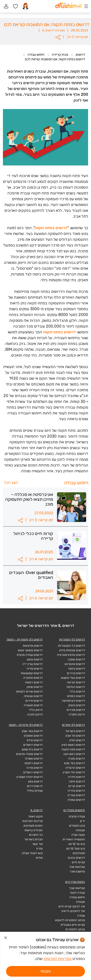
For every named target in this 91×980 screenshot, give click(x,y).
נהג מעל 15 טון (76, 849)
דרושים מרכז (35, 768)
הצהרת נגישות (34, 830)
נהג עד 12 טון (77, 844)
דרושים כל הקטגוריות (71, 646)
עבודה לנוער (77, 893)
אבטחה (80, 830)
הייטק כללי (36, 710)
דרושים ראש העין (74, 754)
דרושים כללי (77, 692)
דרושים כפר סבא (74, 763)
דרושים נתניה (77, 759)
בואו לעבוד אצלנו (32, 853)
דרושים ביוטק (77, 705)
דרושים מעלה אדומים (29, 754)
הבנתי (46, 971)
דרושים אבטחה (33, 696)
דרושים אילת (35, 740)
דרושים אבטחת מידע (72, 650)
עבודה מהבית (77, 816)
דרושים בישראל (75, 731)
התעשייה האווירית (74, 839)
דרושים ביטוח (77, 669)
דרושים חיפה (77, 781)
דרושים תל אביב (75, 736)
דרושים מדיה (35, 669)
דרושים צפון (35, 781)
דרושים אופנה (76, 659)
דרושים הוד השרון (74, 772)
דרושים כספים (76, 696)
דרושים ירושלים (33, 745)
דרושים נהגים (76, 858)
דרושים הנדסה (76, 687)
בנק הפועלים (77, 826)
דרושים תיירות (34, 701)
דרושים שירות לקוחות (29, 692)
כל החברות (36, 835)
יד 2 (83, 821)
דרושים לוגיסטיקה (74, 701)
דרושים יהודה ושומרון (30, 777)
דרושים (80, 55)
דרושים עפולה (76, 800)
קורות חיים (78, 862)
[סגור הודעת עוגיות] (6, 939)
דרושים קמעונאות (32, 673)
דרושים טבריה (76, 795)
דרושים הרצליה (75, 768)
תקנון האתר (35, 816)
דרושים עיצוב (35, 659)
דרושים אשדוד (34, 759)
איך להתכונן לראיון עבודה (73, 913)
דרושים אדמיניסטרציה (71, 655)
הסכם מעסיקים (33, 826)
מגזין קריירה (60, 55)
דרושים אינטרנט (75, 664)
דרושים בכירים (76, 673)
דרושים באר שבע (32, 731)
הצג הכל (11, 483)
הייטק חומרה (77, 714)
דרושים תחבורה (33, 678)
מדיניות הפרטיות (33, 821)
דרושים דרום (35, 786)
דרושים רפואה (34, 682)
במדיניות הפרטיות (58, 959)
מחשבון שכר (77, 871)
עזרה (39, 849)
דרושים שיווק (35, 687)
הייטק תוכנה (35, 714)
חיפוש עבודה (36, 55)
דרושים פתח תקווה (73, 749)
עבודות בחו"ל (35, 791)
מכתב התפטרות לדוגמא (70, 920)
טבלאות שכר (77, 867)
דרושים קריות (77, 786)
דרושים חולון (77, 740)
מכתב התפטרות (75, 929)
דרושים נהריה (76, 791)
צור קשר (37, 844)
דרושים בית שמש (32, 749)
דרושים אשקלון (33, 736)
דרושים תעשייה (33, 705)
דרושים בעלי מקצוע (73, 678)
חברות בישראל (34, 839)
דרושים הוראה (76, 682)
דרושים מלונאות (33, 646)
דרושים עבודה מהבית (30, 655)
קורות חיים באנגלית (73, 925)
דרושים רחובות (34, 763)
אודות (39, 858)
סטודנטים (79, 853)
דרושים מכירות (76, 710)
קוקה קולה (78, 835)
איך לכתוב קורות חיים (72, 906)
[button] (58, 37)
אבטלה (80, 902)
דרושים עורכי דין (33, 664)
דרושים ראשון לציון (73, 745)
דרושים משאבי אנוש (30, 650)
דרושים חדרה (76, 777)
